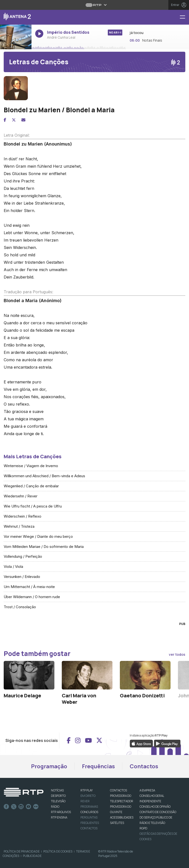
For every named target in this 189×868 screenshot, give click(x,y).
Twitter (14, 807)
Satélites (117, 823)
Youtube (29, 807)
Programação (49, 766)
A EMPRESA (147, 790)
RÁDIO (55, 807)
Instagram (21, 807)
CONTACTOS (118, 790)
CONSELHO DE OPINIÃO (155, 807)
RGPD (143, 828)
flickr (36, 807)
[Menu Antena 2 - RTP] (184, 17)
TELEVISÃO (58, 801)
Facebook (6, 807)
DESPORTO (58, 796)
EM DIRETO (88, 796)
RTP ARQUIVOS (61, 812)
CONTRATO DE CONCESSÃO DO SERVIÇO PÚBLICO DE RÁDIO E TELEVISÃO (158, 817)
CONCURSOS (89, 812)
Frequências (98, 766)
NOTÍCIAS (57, 790)
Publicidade (32, 856)
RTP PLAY (87, 790)
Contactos (144, 766)
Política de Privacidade (22, 851)
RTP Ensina (59, 817)
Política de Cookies (58, 851)
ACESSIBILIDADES (122, 817)
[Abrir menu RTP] (95, 5)
